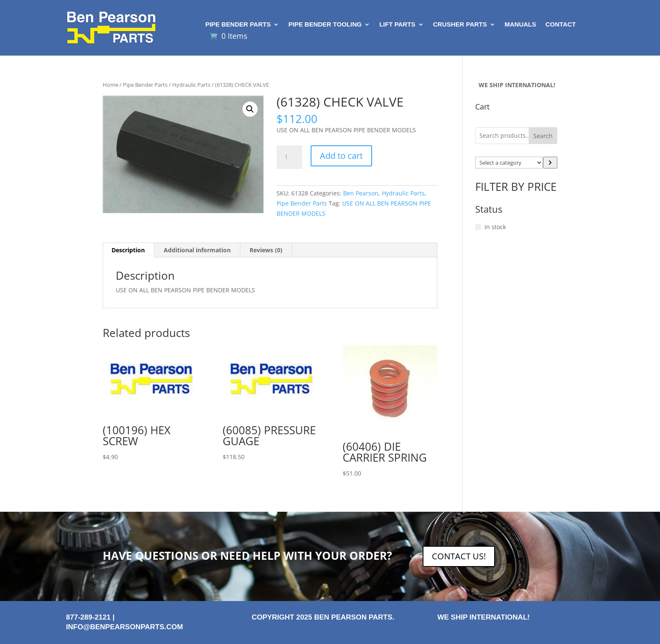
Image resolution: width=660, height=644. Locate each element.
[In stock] (478, 227)
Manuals (520, 25)
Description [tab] (128, 250)
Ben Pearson (361, 193)
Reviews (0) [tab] (266, 250)
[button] (250, 109)
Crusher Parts (460, 25)
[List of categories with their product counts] (509, 163)
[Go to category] (550, 163)
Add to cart (341, 156)
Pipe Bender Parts (238, 25)
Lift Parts (397, 25)
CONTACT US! (459, 556)
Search (543, 136)
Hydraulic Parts (191, 85)
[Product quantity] (289, 157)
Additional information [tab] (197, 250)
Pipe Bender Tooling (325, 25)
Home (110, 85)
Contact (561, 25)
